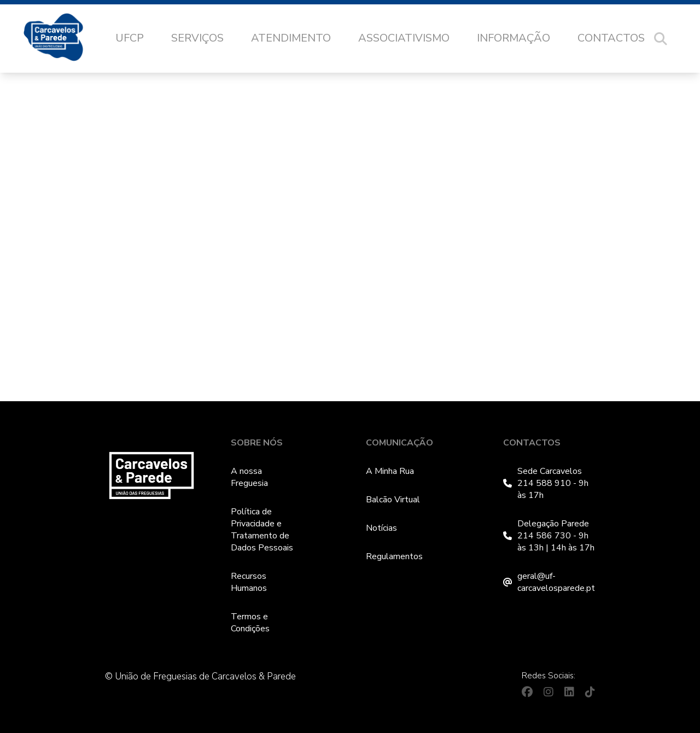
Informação (514, 38)
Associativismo (404, 38)
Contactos (611, 38)
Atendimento (291, 38)
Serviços (197, 38)
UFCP (130, 38)
